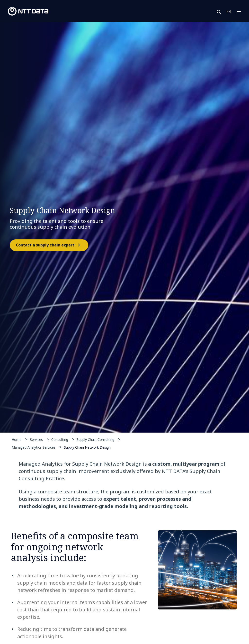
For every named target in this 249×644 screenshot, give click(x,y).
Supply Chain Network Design (87, 447)
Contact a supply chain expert (45, 245)
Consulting (60, 440)
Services (36, 440)
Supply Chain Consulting (95, 440)
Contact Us (229, 11)
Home (17, 440)
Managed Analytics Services (34, 447)
